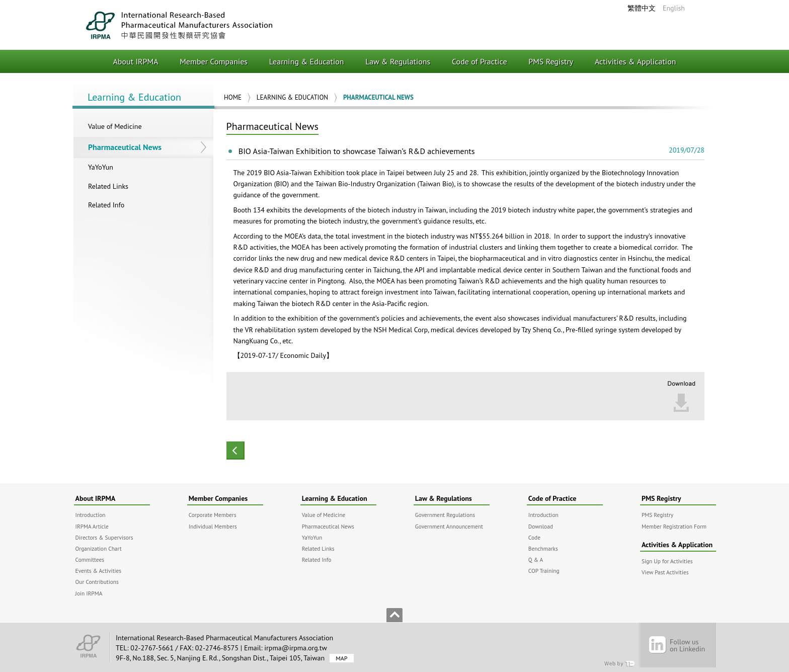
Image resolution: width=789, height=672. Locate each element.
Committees (90, 559)
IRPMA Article (92, 526)
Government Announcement (449, 526)
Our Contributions (97, 582)
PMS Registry (551, 61)
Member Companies (214, 61)
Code (534, 537)
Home (233, 97)
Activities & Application (636, 61)
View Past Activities (665, 572)
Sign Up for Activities (667, 561)
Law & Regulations (398, 61)
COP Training (544, 571)
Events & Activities (99, 571)
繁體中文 (642, 8)
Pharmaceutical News (125, 147)
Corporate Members (213, 515)
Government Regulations (445, 515)
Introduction (91, 515)
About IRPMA (136, 61)
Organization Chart (99, 548)
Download (541, 526)
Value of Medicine (115, 126)
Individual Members (213, 526)
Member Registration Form (674, 526)
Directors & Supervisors (104, 537)
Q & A (536, 559)
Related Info (106, 205)
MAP (341, 658)
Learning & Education (307, 61)
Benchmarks (543, 548)
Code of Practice (480, 61)
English (674, 8)
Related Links (108, 186)
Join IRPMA (89, 593)
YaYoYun (101, 167)
